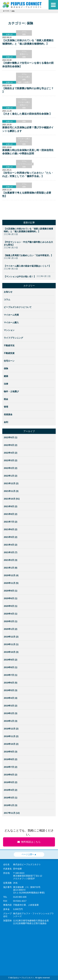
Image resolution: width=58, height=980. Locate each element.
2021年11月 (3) (11, 491)
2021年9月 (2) (11, 506)
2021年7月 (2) (11, 522)
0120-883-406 (20, 897)
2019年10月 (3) (11, 652)
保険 (24, 34)
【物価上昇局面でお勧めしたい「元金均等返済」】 (28, 255)
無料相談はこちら (29, 842)
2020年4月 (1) (11, 614)
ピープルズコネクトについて (18, 307)
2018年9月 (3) (11, 752)
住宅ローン (24, 54)
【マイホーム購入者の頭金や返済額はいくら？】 (27, 266)
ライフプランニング (25, 164)
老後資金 (8, 414)
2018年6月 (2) (11, 775)
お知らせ (8, 292)
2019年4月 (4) (11, 698)
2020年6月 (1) (11, 598)
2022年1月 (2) (11, 476)
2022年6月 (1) (11, 437)
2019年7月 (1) (11, 675)
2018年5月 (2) (11, 782)
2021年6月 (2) (11, 529)
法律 (6, 384)
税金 (6, 399)
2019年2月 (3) (11, 713)
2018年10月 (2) (11, 744)
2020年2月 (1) (11, 621)
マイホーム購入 (24, 77)
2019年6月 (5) (11, 683)
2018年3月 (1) (11, 798)
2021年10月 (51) (12, 499)
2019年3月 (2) (11, 706)
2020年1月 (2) (11, 629)
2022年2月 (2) (11, 468)
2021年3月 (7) (11, 552)
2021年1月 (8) (11, 568)
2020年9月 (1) (11, 591)
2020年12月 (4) (11, 575)
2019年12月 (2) (11, 637)
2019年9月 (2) (11, 660)
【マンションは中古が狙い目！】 (20, 276)
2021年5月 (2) (11, 537)
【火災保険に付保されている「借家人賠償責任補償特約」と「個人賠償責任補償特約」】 (28, 230)
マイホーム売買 (11, 315)
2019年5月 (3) (11, 690)
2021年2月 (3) (11, 560)
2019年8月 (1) (11, 667)
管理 (6, 407)
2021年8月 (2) (11, 514)
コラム (24, 32)
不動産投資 (9, 353)
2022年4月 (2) (11, 453)
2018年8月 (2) (11, 759)
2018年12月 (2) (11, 729)
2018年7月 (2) (11, 767)
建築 (6, 376)
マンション (24, 141)
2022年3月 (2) (11, 460)
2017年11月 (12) (12, 813)
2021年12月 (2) (11, 483)
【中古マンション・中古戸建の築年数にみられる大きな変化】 (28, 243)
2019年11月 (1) (11, 644)
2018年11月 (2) (11, 736)
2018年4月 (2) (11, 790)
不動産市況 (9, 345)
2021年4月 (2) (11, 545)
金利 (6, 422)
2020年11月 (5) (11, 583)
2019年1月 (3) (11, 721)
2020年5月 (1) (11, 606)
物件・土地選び (24, 82)
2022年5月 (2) (11, 445)
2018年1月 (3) (11, 805)
